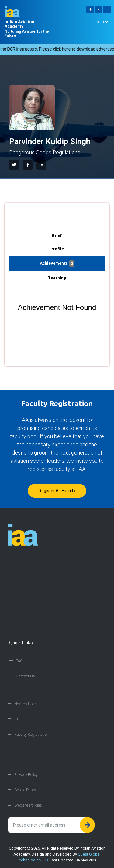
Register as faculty (57, 491)
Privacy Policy (26, 775)
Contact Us (25, 676)
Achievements (57, 263)
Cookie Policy (25, 790)
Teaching (57, 278)
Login (101, 22)
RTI (17, 719)
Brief (57, 235)
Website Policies (28, 805)
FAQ (19, 661)
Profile (57, 249)
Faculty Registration (31, 734)
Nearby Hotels (26, 704)
